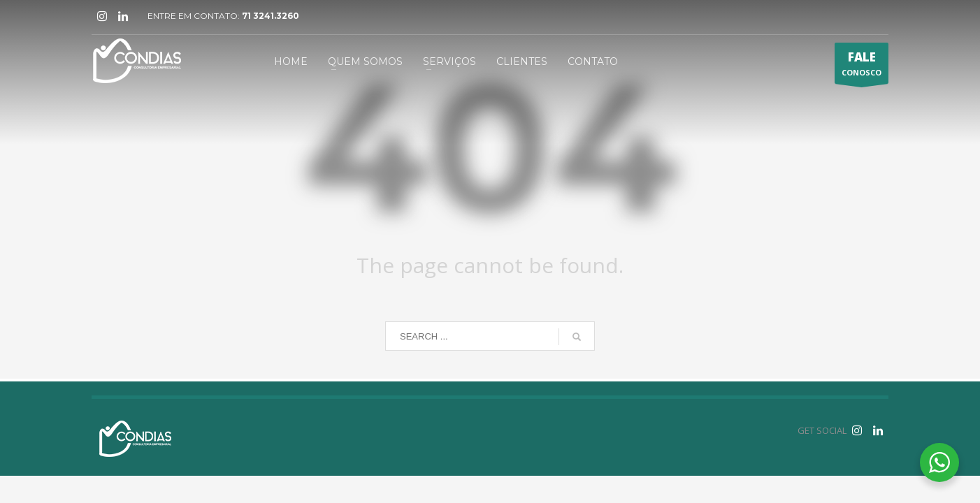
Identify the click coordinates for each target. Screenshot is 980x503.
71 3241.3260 (271, 16)
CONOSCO (862, 66)
